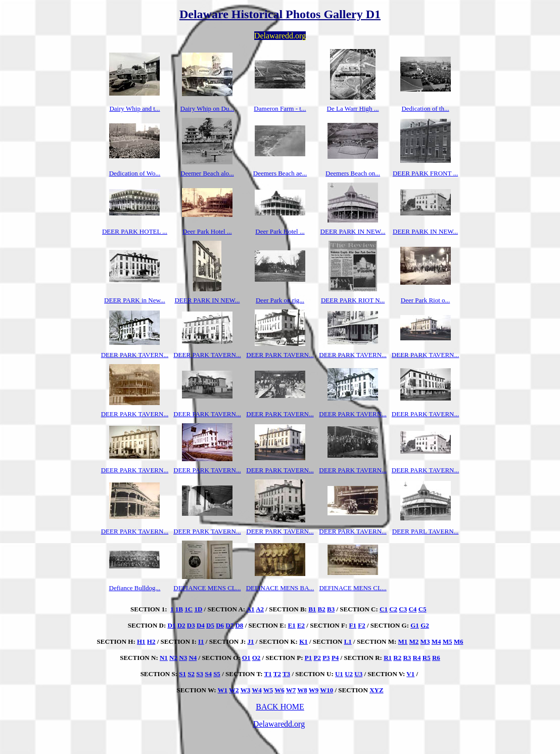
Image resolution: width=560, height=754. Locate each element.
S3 (200, 674)
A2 (260, 609)
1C (189, 609)
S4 (208, 674)
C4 (412, 609)
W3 (246, 690)
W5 (268, 690)
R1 (388, 658)
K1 (304, 641)
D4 (201, 625)
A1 (251, 609)
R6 (436, 658)
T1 (268, 674)
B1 (312, 609)
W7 (291, 690)
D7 (229, 625)
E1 (292, 625)
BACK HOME (280, 707)
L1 (348, 641)
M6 (459, 641)
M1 (403, 641)
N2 (173, 658)
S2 (191, 674)
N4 (193, 658)
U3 (358, 674)
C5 (423, 609)
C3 (403, 609)
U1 (339, 674)
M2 (414, 641)
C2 (393, 609)
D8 (239, 625)
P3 (326, 658)
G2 (425, 625)
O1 (246, 658)
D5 (210, 625)
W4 (257, 690)
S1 (182, 674)
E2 (301, 625)
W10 (326, 690)
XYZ (376, 690)
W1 (223, 690)
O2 (256, 658)
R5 (427, 658)
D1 (172, 625)
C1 (384, 609)
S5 (217, 674)
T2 (277, 674)
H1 (141, 641)
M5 (448, 641)
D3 (191, 625)
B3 (331, 609)
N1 (164, 658)
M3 (425, 641)
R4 (417, 658)
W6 (279, 690)
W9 (314, 690)
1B (179, 609)
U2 (349, 674)
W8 (302, 690)
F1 (353, 625)
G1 (415, 625)
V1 (410, 674)
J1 (251, 641)
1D (198, 609)
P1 (308, 658)
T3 (286, 674)
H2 (151, 641)
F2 (361, 625)
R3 (407, 658)
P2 (317, 658)
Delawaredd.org (279, 724)
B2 (322, 609)
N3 (183, 658)
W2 (234, 690)
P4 (335, 658)
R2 (397, 658)
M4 (436, 641)
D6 (220, 625)
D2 (181, 625)
